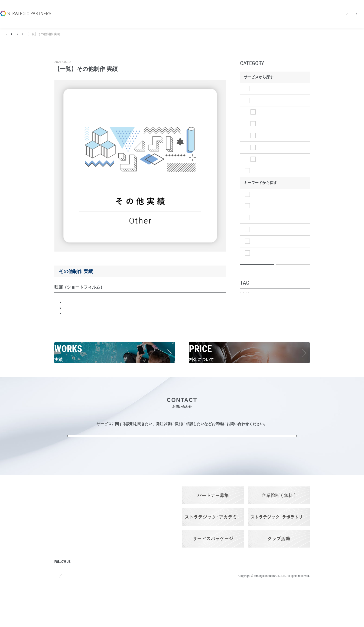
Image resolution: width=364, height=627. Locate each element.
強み (58, 537)
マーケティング (266, 229)
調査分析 (260, 194)
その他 (79, 34)
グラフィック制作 (273, 147)
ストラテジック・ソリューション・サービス (106, 540)
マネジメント (264, 241)
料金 (90, 555)
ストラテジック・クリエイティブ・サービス (106, 530)
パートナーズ (97, 580)
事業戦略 (260, 218)
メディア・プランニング (263, 320)
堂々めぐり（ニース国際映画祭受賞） (95, 308)
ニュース (218, 8)
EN (278, 8)
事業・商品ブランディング (264, 312)
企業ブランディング (291, 304)
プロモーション (257, 304)
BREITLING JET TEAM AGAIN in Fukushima (101, 313)
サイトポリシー (66, 613)
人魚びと (71, 302)
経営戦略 (260, 206)
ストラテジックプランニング (277, 89)
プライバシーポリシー (105, 613)
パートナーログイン (305, 8)
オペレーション (266, 253)
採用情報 (238, 8)
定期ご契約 (296, 328)
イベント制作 (270, 112)
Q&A (255, 8)
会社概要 (198, 8)
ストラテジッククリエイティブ (48, 34)
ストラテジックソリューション (279, 171)
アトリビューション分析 (263, 328)
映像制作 (266, 124)
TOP (7, 34)
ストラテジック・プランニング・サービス (106, 520)
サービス (93, 511)
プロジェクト (65, 574)
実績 (18, 34)
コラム (60, 562)
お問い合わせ (342, 8)
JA (270, 8)
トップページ (65, 511)
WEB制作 (266, 136)
